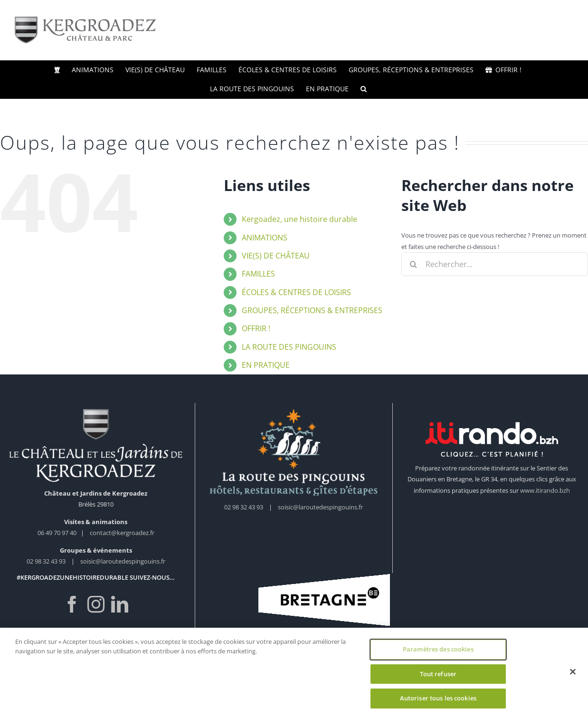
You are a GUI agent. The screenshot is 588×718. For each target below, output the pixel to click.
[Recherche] (413, 264)
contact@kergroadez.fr (122, 533)
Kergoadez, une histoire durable (299, 219)
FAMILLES (258, 274)
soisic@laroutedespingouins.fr (123, 561)
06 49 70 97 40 (58, 533)
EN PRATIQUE (266, 365)
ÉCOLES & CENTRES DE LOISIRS (296, 292)
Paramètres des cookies (438, 649)
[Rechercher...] (495, 264)
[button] (364, 89)
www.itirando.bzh (545, 490)
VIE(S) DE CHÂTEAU (276, 256)
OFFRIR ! (256, 328)
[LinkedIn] (120, 604)
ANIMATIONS (265, 238)
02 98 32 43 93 (46, 561)
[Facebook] (72, 604)
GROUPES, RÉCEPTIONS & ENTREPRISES (312, 310)
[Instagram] (96, 604)
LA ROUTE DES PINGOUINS (289, 347)
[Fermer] (573, 672)
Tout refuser (438, 674)
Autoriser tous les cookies (438, 698)
